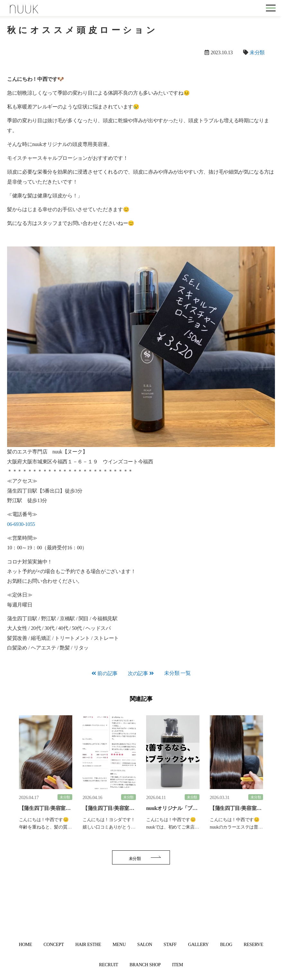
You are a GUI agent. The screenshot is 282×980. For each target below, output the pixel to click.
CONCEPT (53, 944)
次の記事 (138, 673)
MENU (119, 944)
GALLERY (198, 944)
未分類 (257, 52)
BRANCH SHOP (145, 965)
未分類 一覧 (177, 673)
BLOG (226, 944)
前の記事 (107, 673)
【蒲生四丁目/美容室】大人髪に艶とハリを (67, 808)
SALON (145, 944)
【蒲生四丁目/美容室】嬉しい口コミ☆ (126, 808)
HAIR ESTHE (88, 944)
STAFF (170, 944)
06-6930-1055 (21, 524)
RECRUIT (108, 965)
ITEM (178, 965)
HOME (26, 944)
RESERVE (254, 944)
